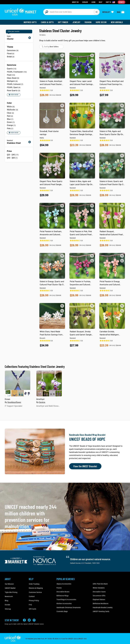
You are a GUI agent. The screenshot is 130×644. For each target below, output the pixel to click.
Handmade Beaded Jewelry (102, 607)
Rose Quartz (14, 90)
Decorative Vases (99, 591)
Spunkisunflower (14, 402)
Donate (7, 603)
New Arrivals (117, 22)
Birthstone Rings (62, 595)
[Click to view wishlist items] (108, 12)
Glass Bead (13, 78)
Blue (10, 118)
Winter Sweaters (99, 587)
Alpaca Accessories (64, 584)
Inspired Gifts (30, 22)
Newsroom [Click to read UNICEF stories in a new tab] (9, 595)
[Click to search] (96, 12)
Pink (10, 128)
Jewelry (77, 22)
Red (10, 115)
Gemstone (13, 50)
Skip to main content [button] (65, 0)
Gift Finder (63, 22)
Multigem (12, 81)
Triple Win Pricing (11, 591)
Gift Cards (32, 607)
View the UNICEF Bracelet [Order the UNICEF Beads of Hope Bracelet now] (85, 466)
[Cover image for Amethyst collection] (49, 383)
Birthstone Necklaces (100, 603)
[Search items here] (69, 12)
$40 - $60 (12, 157)
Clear (10, 112)
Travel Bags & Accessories (66, 599)
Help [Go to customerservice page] (101, 2)
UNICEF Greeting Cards (101, 611)
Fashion (88, 22)
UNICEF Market (10, 587)
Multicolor (12, 109)
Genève (42, 402)
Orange (11, 125)
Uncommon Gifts (99, 595)
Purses (59, 587)
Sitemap (8, 607)
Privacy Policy (34, 599)
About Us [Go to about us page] (75, 2)
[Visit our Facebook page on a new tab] (24, 620)
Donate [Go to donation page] (121, 2)
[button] (62, 55)
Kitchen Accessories (64, 603)
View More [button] (14, 94)
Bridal (11, 56)
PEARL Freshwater (17, 72)
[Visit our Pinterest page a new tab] (34, 620)
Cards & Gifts (47, 22)
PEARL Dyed (14, 87)
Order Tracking (34, 584)
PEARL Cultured (15, 84)
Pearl (11, 75)
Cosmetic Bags (62, 611)
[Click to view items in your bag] (121, 12)
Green (11, 122)
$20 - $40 (13, 154)
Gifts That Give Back (100, 584)
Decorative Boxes (63, 591)
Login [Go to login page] (93, 2)
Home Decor (101, 22)
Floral (11, 53)
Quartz (12, 68)
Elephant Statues (99, 599)
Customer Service (35, 591)
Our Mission (9, 584)
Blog (6, 599)
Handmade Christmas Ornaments (68, 607)
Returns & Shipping (36, 587)
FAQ (30, 603)
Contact (32, 595)
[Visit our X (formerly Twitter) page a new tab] (29, 620)
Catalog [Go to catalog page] (85, 2)
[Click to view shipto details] (111, 2)
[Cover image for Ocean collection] (18, 383)
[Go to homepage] (21, 12)
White (11, 106)
